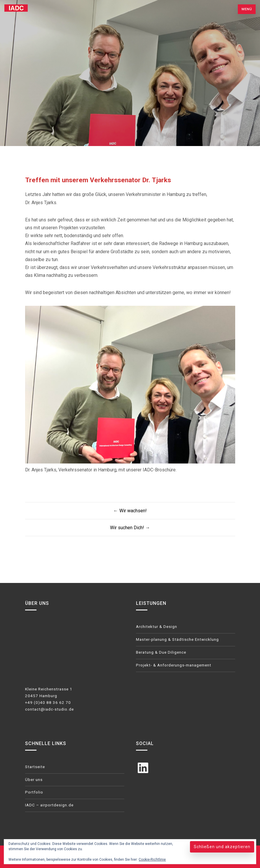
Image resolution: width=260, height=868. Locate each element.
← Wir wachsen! (130, 511)
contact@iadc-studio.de (49, 709)
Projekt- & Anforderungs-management (174, 665)
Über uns (34, 780)
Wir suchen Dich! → (130, 528)
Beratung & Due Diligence (161, 652)
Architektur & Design (157, 627)
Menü (247, 9)
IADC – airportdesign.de (49, 805)
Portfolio (34, 792)
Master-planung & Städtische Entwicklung (177, 639)
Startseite (35, 767)
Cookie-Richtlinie (152, 860)
